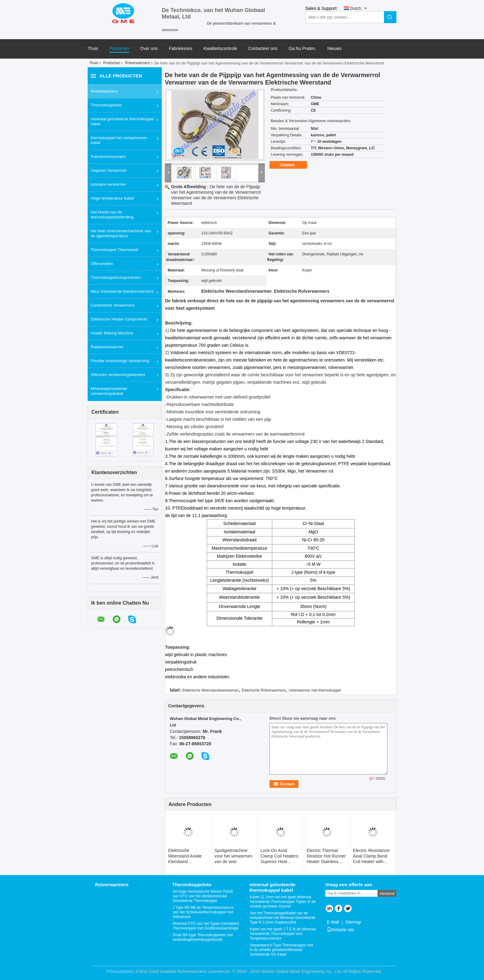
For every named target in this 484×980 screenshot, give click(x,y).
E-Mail (333, 922)
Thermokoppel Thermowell (115, 250)
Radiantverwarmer (107, 347)
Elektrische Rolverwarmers (264, 690)
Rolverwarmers (138, 63)
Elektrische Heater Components (119, 319)
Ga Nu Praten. (302, 49)
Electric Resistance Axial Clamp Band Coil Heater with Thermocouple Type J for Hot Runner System (372, 856)
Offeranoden (102, 264)
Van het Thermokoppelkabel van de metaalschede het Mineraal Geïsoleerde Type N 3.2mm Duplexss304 (283, 918)
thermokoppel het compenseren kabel (119, 140)
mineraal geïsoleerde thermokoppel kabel (122, 121)
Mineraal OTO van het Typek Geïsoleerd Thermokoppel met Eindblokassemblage (206, 926)
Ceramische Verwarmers (113, 305)
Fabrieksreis (181, 49)
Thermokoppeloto (106, 105)
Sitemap (353, 922)
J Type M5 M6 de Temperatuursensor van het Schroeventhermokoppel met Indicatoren (203, 912)
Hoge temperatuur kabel (112, 198)
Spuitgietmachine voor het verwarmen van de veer (233, 856)
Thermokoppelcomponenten (116, 277)
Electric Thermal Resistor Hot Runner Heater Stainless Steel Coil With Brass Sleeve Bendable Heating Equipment (326, 856)
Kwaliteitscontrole (220, 49)
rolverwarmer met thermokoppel (315, 690)
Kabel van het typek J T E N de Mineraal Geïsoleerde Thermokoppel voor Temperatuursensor (283, 934)
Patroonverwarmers (108, 157)
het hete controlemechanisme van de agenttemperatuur (121, 233)
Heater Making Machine (112, 333)
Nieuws (335, 49)
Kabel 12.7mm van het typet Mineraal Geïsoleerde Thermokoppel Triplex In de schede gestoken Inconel (283, 902)
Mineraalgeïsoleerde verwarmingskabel (109, 391)
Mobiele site (341, 930)
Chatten (291, 165)
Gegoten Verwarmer (109, 170)
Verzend (387, 893)
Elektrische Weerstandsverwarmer (210, 690)
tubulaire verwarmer (108, 184)
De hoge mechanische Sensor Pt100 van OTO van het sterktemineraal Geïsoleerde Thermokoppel (203, 896)
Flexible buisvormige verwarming (120, 361)
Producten (119, 49)
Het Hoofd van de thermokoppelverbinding (112, 215)
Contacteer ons (263, 49)
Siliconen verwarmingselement (118, 375)
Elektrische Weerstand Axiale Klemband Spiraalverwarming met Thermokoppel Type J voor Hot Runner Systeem (186, 856)
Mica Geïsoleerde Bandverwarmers (122, 291)
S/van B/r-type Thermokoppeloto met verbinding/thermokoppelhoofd (203, 937)
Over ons (149, 49)
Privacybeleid (119, 971)
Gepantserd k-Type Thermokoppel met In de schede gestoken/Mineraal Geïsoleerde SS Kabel (281, 950)
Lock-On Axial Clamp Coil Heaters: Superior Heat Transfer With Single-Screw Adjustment (280, 856)
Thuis (93, 49)
